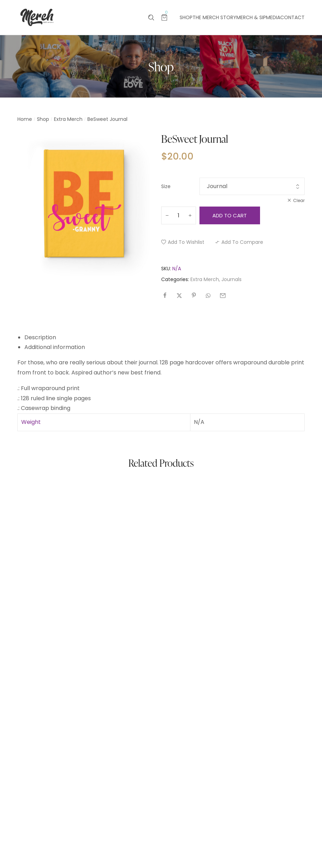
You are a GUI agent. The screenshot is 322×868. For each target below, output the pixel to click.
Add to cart (230, 215)
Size (166, 186)
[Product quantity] (179, 215)
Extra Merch (68, 119)
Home (25, 119)
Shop (43, 119)
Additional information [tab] (55, 347)
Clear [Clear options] (299, 200)
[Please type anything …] (151, 18)
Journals (231, 279)
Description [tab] (40, 337)
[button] (183, 242)
